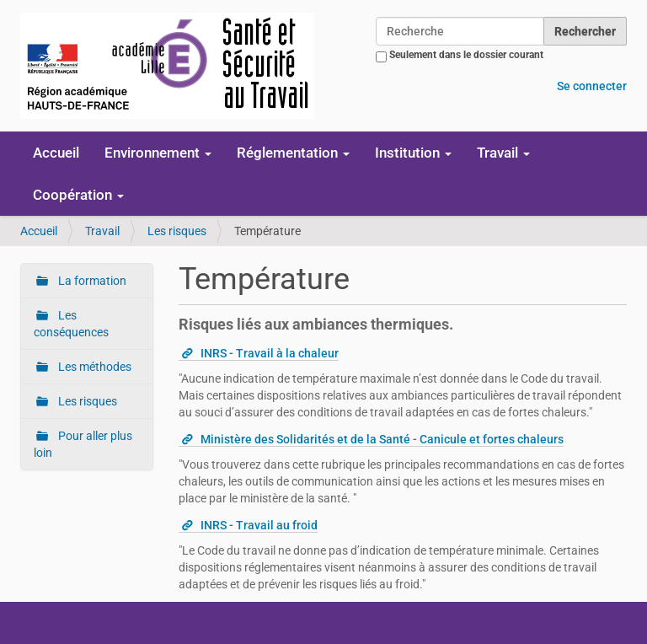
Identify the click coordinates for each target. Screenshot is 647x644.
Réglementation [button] (293, 153)
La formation (91, 281)
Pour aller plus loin (83, 444)
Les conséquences (71, 324)
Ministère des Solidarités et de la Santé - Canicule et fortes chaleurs (382, 439)
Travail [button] (503, 153)
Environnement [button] (158, 153)
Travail (102, 231)
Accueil (56, 153)
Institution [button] (413, 153)
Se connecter (592, 86)
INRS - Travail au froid (259, 525)
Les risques (177, 231)
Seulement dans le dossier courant (466, 55)
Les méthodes (94, 367)
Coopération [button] (78, 195)
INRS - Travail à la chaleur (270, 353)
